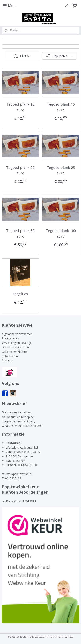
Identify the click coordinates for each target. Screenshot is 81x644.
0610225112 (13, 478)
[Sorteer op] (59, 56)
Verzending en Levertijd (17, 343)
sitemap (63, 637)
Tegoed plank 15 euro (61, 107)
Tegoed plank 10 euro (20, 107)
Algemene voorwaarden (17, 334)
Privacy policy (10, 338)
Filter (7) (22, 56)
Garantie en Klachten (15, 352)
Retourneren (10, 356)
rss (72, 637)
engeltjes (20, 294)
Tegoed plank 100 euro (61, 233)
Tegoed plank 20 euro (20, 170)
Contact (7, 360)
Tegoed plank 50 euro (20, 233)
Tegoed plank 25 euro (61, 170)
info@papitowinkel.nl (19, 474)
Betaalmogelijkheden (15, 347)
